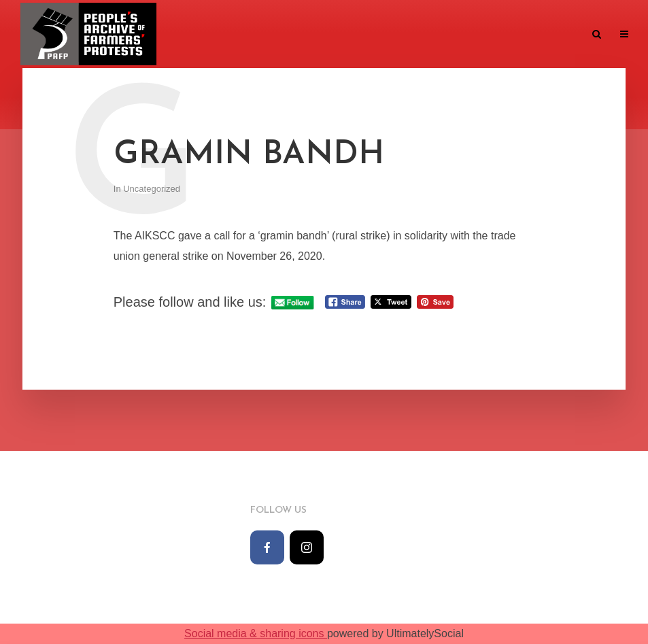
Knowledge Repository (453, 35)
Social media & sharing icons (256, 633)
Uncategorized (152, 189)
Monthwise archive (283, 35)
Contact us (548, 35)
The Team (364, 35)
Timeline (203, 35)
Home (154, 35)
